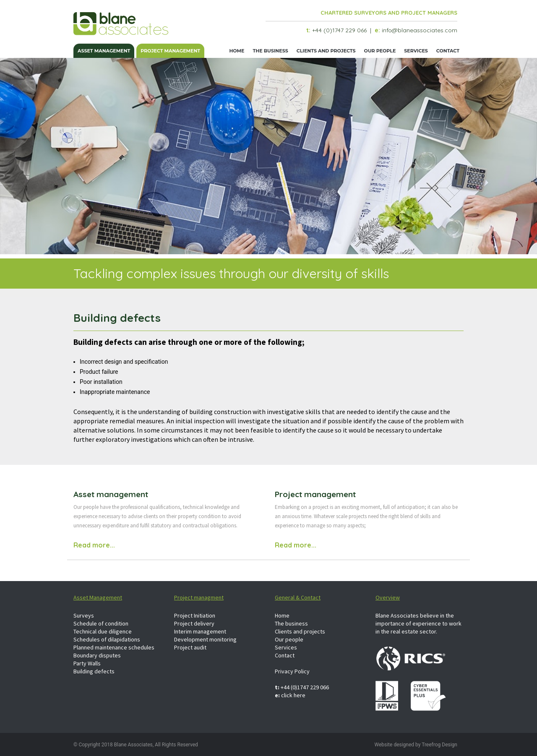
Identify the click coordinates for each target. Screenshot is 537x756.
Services (416, 51)
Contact (448, 51)
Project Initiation (195, 615)
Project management (170, 51)
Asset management (104, 51)
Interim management (200, 631)
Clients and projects (326, 51)
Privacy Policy (292, 671)
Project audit (190, 647)
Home (237, 51)
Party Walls (87, 663)
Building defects (94, 671)
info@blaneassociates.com (420, 30)
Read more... (94, 545)
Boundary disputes (97, 655)
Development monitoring (205, 639)
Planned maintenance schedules (114, 647)
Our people (380, 51)
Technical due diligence (103, 631)
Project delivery (194, 623)
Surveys (84, 615)
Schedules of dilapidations (107, 639)
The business (270, 51)
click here (293, 695)
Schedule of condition (101, 623)
